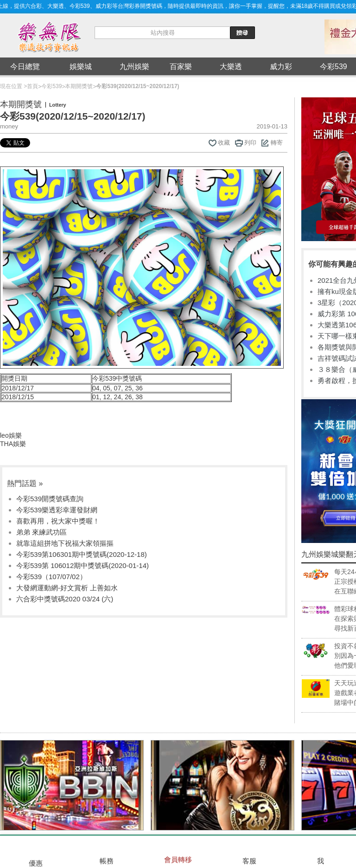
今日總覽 (25, 67)
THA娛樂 (13, 444)
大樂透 (231, 67)
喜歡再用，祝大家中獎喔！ (58, 521)
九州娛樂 (134, 67)
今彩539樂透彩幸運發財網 (57, 510)
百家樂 (181, 67)
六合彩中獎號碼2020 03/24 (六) (65, 599)
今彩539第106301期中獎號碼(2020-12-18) (82, 554)
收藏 (224, 143)
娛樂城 (81, 67)
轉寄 (277, 143)
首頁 (32, 86)
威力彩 (281, 67)
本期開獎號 (79, 86)
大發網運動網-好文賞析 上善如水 (67, 588)
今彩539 (51, 86)
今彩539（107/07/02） (51, 577)
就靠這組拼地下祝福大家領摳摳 (65, 543)
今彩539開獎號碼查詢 (50, 499)
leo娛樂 (11, 435)
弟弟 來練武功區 (41, 532)
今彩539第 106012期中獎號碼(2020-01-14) (83, 565)
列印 (250, 143)
